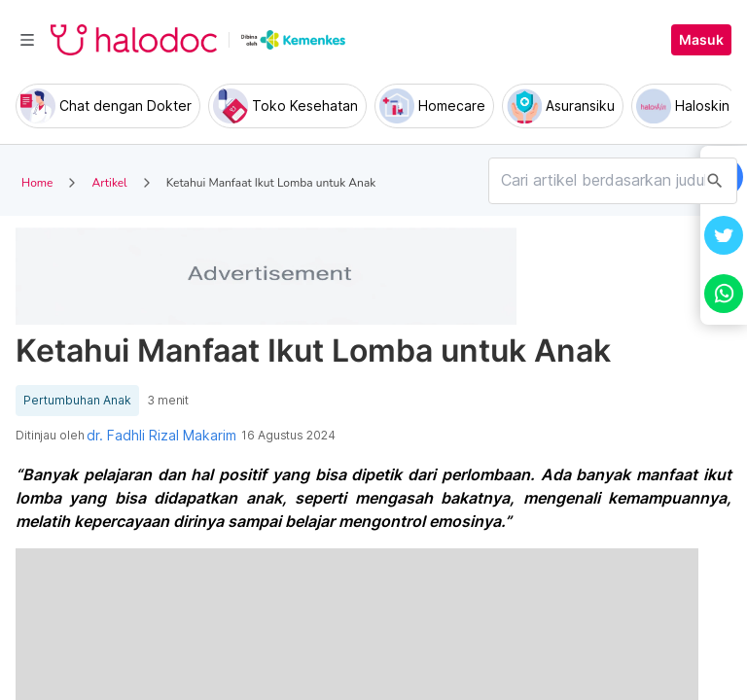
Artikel (109, 183)
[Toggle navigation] (27, 40)
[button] (724, 235)
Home (37, 183)
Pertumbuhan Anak (77, 401)
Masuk (701, 40)
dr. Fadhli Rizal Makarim (161, 436)
